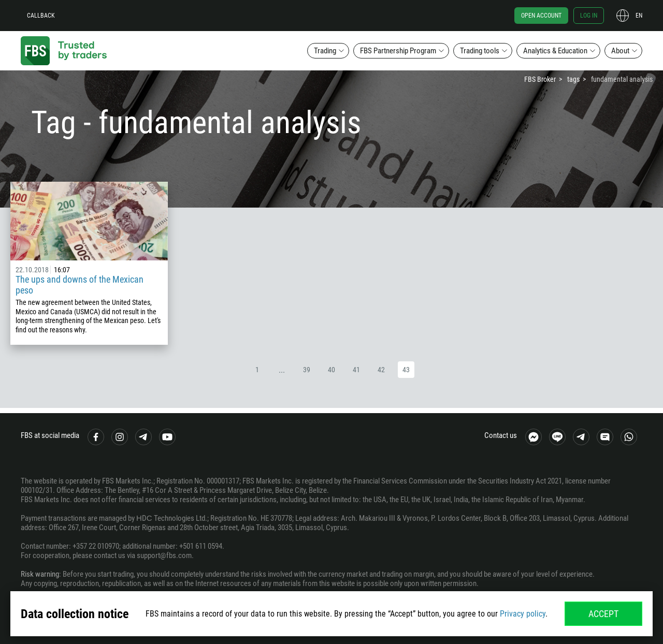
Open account (541, 16)
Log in (589, 16)
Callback (41, 16)
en (639, 16)
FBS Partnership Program (398, 51)
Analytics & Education (555, 51)
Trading (325, 51)
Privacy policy (523, 614)
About (620, 51)
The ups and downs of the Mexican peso (80, 285)
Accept (603, 614)
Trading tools (480, 51)
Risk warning (40, 574)
